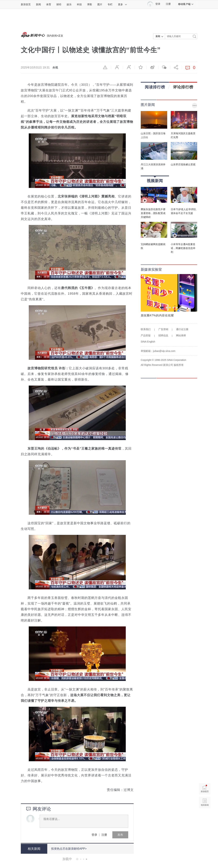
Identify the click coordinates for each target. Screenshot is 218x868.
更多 (123, 4)
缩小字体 (117, 67)
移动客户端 (186, 4)
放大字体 (129, 67)
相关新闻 (34, 849)
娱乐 (69, 4)
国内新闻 (52, 36)
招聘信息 (163, 335)
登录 (94, 835)
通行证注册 (182, 329)
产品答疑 (146, 335)
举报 (105, 67)
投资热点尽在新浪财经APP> (69, 849)
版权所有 (179, 365)
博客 (90, 4)
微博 (152, 67)
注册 (168, 4)
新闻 (38, 4)
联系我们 (146, 329)
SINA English (148, 342)
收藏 (141, 67)
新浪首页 (26, 4)
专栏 (110, 4)
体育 (49, 4)
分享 (176, 67)
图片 (100, 4)
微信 (164, 67)
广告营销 (163, 329)
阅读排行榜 (155, 86)
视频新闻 (155, 180)
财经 (59, 4)
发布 (120, 835)
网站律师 (181, 335)
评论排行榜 (183, 87)
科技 (79, 4)
